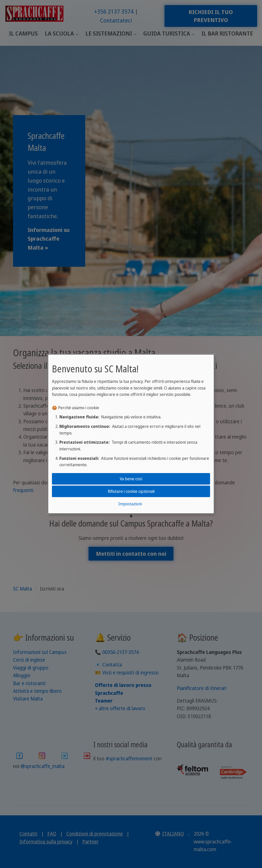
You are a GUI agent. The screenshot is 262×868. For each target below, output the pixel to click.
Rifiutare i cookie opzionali (131, 491)
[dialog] (131, 434)
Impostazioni (130, 504)
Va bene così (131, 478)
